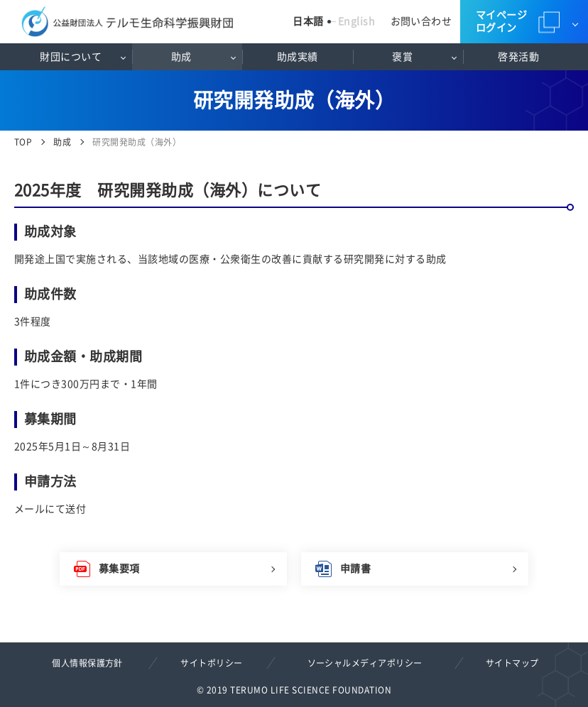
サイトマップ (512, 663)
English (356, 21)
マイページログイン (501, 21)
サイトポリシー (211, 663)
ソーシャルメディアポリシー (365, 663)
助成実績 (298, 57)
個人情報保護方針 (87, 663)
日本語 (308, 21)
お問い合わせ (421, 21)
